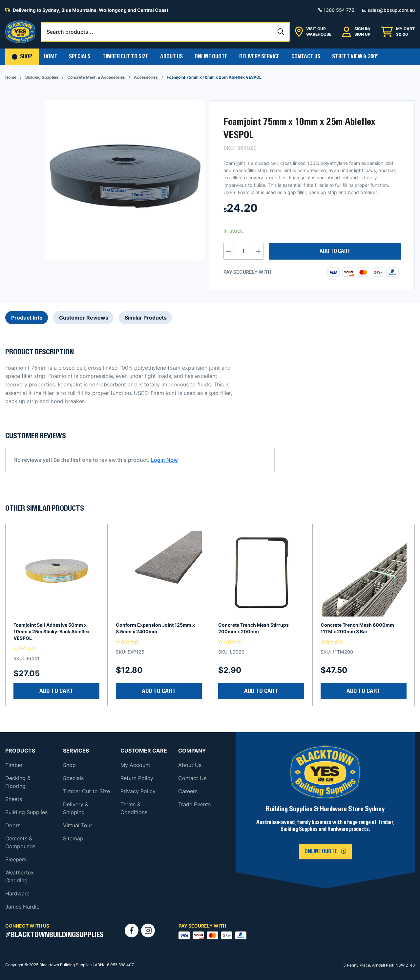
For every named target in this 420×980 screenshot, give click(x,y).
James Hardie (22, 907)
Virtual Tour (78, 825)
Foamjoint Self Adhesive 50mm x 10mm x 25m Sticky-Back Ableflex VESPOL (52, 631)
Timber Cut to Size (86, 791)
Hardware (17, 893)
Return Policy (137, 778)
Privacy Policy (138, 791)
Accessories (146, 77)
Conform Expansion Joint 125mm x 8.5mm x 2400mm (155, 628)
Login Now (164, 460)
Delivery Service (259, 57)
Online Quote (211, 57)
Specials (80, 57)
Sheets (14, 799)
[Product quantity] (243, 251)
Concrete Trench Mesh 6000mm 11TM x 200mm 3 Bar (357, 628)
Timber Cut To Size (125, 57)
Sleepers (16, 859)
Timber (14, 765)
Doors (13, 825)
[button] (22, 57)
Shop (69, 765)
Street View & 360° (355, 57)
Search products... (70, 32)
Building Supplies (42, 77)
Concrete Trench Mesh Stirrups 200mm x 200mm (253, 628)
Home (51, 57)
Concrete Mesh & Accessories (96, 77)
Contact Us (306, 57)
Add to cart (335, 251)
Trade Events (194, 804)
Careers (188, 791)
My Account (135, 765)
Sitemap (73, 838)
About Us (171, 57)
